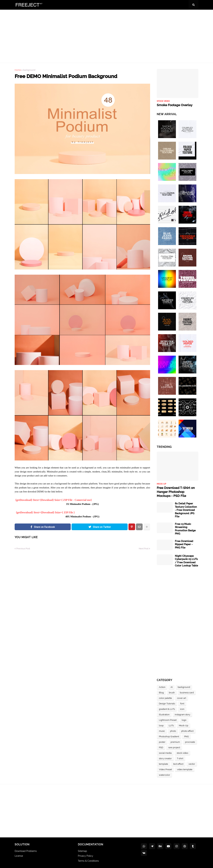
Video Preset (165, 769)
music (162, 731)
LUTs (171, 725)
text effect (178, 763)
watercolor (164, 774)
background (29, 70)
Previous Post (23, 549)
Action (162, 687)
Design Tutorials (167, 703)
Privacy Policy (86, 856)
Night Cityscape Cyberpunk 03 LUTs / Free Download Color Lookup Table (186, 560)
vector (192, 763)
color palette (165, 698)
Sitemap (82, 851)
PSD (161, 747)
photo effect (187, 731)
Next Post (144, 549)
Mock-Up (184, 725)
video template (185, 769)
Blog (161, 692)
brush (172, 692)
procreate (190, 741)
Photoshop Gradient (169, 736)
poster (162, 741)
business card (187, 692)
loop (161, 725)
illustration (164, 714)
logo (184, 720)
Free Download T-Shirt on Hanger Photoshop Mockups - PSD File (177, 492)
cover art (182, 698)
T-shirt (180, 758)
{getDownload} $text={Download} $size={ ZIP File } (45, 512)
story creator (165, 758)
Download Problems (26, 851)
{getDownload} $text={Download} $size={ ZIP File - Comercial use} (54, 500)
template (163, 763)
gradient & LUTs (167, 709)
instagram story (182, 714)
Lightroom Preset (168, 720)
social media (165, 752)
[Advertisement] (106, 36)
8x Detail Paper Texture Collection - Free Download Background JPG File (186, 510)
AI (172, 687)
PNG (186, 736)
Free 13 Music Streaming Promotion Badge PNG (185, 528)
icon (182, 709)
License (19, 856)
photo (173, 731)
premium (175, 741)
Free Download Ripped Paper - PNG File (184, 544)
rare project (174, 747)
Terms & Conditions (88, 860)
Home (18, 70)
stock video (182, 752)
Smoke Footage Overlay (174, 105)
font (182, 703)
